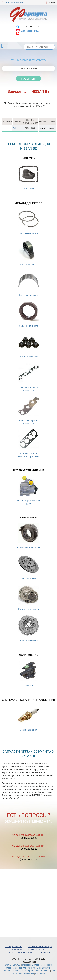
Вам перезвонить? (30, 31)
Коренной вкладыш (28, 253)
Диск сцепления (28, 567)
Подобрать (28, 79)
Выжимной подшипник (29, 536)
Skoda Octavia (43, 968)
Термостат (28, 673)
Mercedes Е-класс (31, 965)
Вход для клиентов (14, 2)
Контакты (17, 950)
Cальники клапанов (28, 345)
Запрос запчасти (36, 950)
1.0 (15, 128)
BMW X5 (17, 965)
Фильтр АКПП (28, 177)
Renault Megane (10, 971)
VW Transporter (26, 974)
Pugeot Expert (26, 971)
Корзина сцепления (28, 628)
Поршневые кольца (28, 222)
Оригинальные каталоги (20, 953)
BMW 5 (8, 965)
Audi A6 (31, 968)
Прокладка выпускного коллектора (29, 410)
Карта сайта (44, 953)
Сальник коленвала (28, 314)
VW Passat (40, 974)
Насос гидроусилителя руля (29, 490)
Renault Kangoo (42, 971)
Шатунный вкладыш (28, 283)
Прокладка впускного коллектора (29, 377)
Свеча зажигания (28, 718)
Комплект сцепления (28, 598)
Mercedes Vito (19, 968)
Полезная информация (40, 947)
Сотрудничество (14, 947)
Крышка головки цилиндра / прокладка (28, 443)
